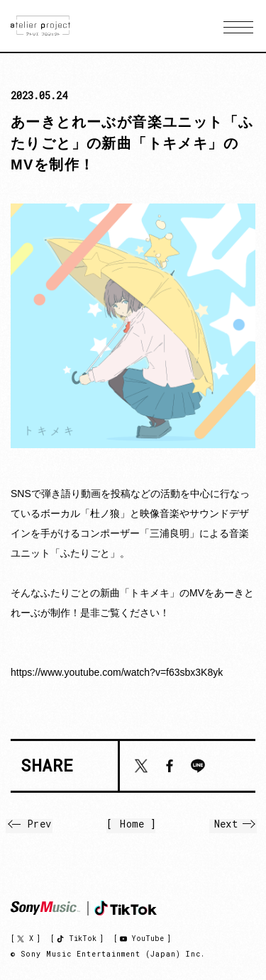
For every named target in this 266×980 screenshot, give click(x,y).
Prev (31, 824)
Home (132, 824)
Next (235, 824)
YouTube (148, 939)
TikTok (83, 939)
